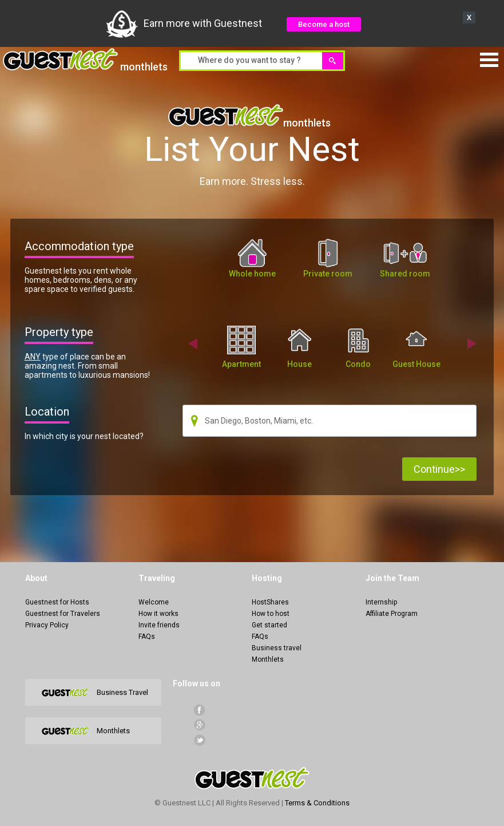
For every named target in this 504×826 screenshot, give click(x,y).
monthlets (85, 60)
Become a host (324, 24)
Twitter (199, 740)
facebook (199, 710)
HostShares (270, 602)
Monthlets (268, 659)
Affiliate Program (392, 614)
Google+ (199, 725)
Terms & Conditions (317, 803)
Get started (269, 625)
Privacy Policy (47, 625)
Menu (489, 60)
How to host (271, 614)
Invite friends (159, 625)
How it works (158, 614)
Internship (381, 602)
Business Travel (122, 692)
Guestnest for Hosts (57, 602)
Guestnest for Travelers (63, 614)
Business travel (277, 648)
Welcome (154, 602)
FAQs (147, 637)
